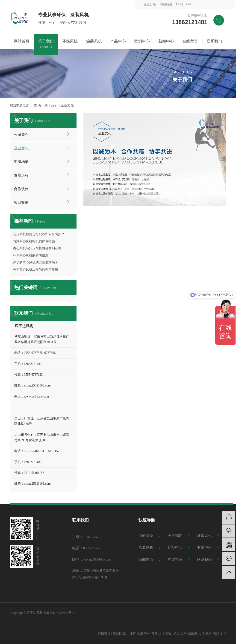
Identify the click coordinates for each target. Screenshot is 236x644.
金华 (223, 634)
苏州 (147, 634)
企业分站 (150, 4)
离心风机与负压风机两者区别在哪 (37, 248)
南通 (216, 634)
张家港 (192, 634)
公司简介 (21, 135)
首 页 (38, 105)
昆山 (169, 634)
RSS (178, 4)
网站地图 (166, 4)
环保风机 (204, 536)
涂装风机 (146, 548)
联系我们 (204, 560)
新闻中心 (146, 560)
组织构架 (21, 162)
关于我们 (51, 105)
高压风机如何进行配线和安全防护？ (39, 234)
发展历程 (21, 175)
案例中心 (204, 548)
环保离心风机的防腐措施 (31, 255)
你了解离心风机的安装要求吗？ (35, 262)
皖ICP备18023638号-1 (59, 613)
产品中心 (175, 548)
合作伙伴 (21, 189)
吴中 (184, 634)
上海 (140, 634)
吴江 (176, 634)
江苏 (133, 634)
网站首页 (146, 536)
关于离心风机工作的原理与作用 (35, 270)
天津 (201, 634)
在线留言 (175, 560)
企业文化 (21, 148)
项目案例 (21, 202)
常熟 (155, 634)
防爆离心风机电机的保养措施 (34, 241)
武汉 (209, 634)
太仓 (162, 634)
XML (189, 4)
